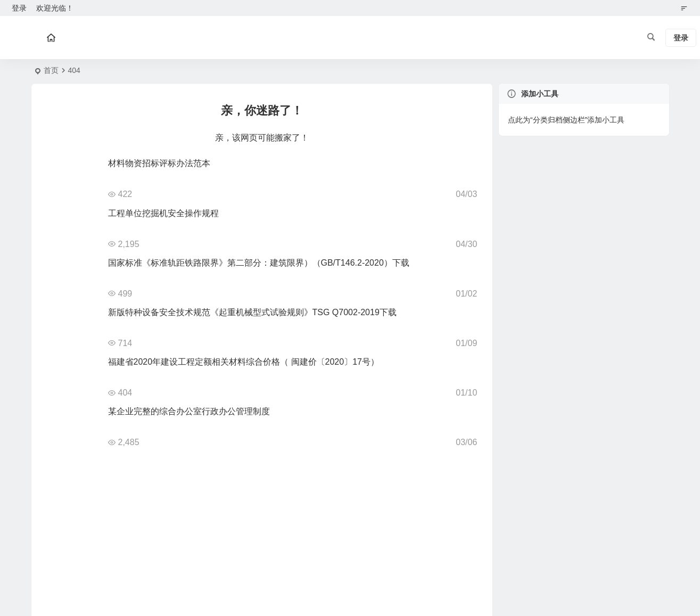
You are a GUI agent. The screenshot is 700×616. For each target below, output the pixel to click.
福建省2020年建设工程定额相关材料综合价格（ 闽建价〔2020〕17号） (244, 362)
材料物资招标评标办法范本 (159, 163)
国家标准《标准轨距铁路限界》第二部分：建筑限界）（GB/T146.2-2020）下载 (259, 263)
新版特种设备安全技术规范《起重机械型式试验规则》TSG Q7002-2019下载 (252, 312)
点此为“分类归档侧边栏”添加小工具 (566, 120)
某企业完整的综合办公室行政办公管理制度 (189, 411)
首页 (51, 70)
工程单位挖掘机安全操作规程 (163, 213)
